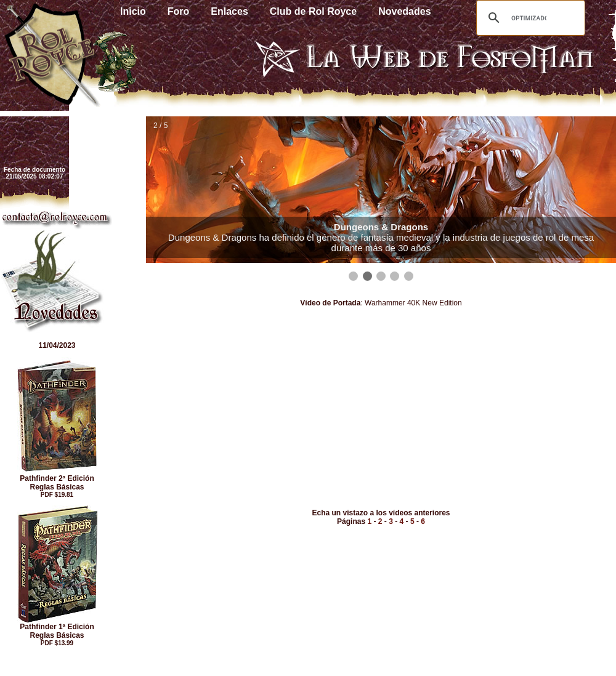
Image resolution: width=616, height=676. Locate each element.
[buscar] (529, 18)
